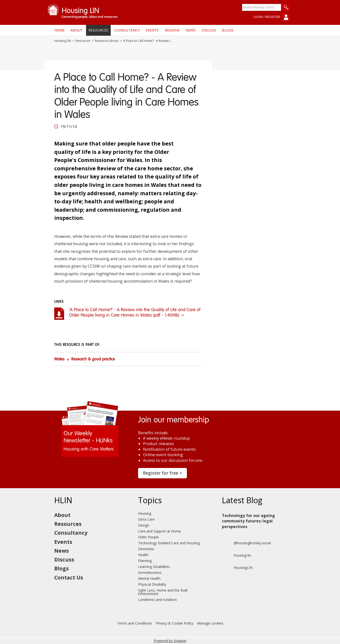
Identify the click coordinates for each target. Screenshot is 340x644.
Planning (145, 561)
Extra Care (146, 519)
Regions (172, 30)
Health (143, 555)
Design (144, 525)
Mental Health (149, 578)
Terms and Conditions (134, 623)
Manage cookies (210, 623)
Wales (59, 359)
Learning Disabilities (154, 567)
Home (59, 30)
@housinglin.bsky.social (246, 543)
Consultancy (127, 30)
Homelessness (150, 572)
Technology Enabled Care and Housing (169, 543)
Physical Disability (152, 584)
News (191, 30)
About (77, 30)
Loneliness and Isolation (157, 600)
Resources (98, 30)
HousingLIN (237, 568)
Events (152, 30)
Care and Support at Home (160, 531)
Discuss (209, 30)
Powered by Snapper (170, 641)
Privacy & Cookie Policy (175, 623)
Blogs (228, 30)
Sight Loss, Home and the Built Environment (163, 592)
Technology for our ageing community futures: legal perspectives (248, 521)
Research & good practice (93, 359)
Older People (148, 537)
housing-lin (236, 555)
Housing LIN (63, 41)
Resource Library (107, 41)
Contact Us (69, 578)
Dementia (146, 549)
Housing (145, 513)
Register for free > (162, 473)
